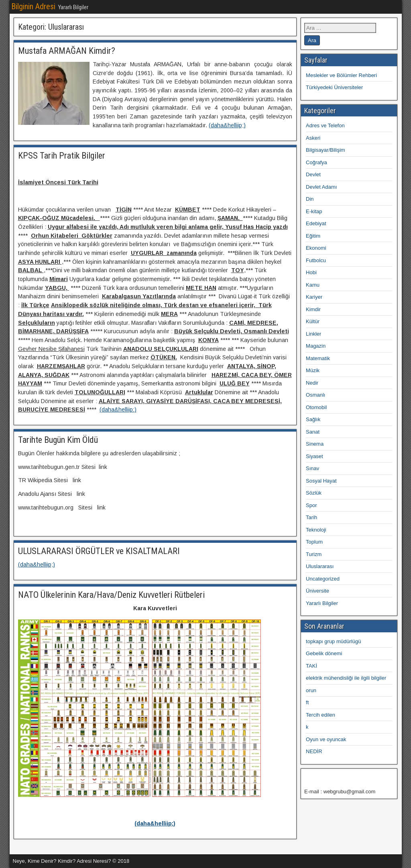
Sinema (315, 444)
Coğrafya (316, 162)
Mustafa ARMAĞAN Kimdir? (67, 51)
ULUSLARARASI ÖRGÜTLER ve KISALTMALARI (99, 551)
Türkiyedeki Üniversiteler (334, 87)
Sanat (313, 432)
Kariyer (314, 297)
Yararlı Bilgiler (322, 603)
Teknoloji (316, 530)
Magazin (316, 346)
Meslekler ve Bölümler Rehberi (341, 75)
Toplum (314, 542)
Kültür (313, 321)
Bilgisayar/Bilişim (326, 150)
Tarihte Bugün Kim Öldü (58, 440)
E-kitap (314, 211)
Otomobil (316, 407)
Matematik (318, 358)
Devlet (313, 174)
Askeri (313, 138)
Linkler (313, 334)
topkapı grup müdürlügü (333, 641)
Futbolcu (316, 260)
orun (311, 690)
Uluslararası (320, 566)
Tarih (311, 517)
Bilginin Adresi (33, 6)
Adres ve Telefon (325, 125)
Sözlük (314, 493)
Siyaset (314, 456)
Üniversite (317, 591)
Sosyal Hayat (321, 481)
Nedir (312, 383)
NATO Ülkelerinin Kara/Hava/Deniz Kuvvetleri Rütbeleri (111, 595)
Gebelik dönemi (324, 653)
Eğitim (313, 236)
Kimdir (313, 309)
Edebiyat (316, 223)
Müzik (313, 370)
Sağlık (313, 419)
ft (307, 702)
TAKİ (311, 666)
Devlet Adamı (321, 187)
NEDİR (314, 751)
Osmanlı (315, 395)
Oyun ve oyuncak (326, 739)
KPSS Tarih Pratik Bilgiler (62, 156)
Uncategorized (323, 579)
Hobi (311, 272)
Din (310, 199)
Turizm (314, 554)
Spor (311, 505)
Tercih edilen (320, 715)
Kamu (313, 285)
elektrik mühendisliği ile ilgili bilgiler (346, 678)
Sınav (312, 468)
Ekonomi (316, 248)
